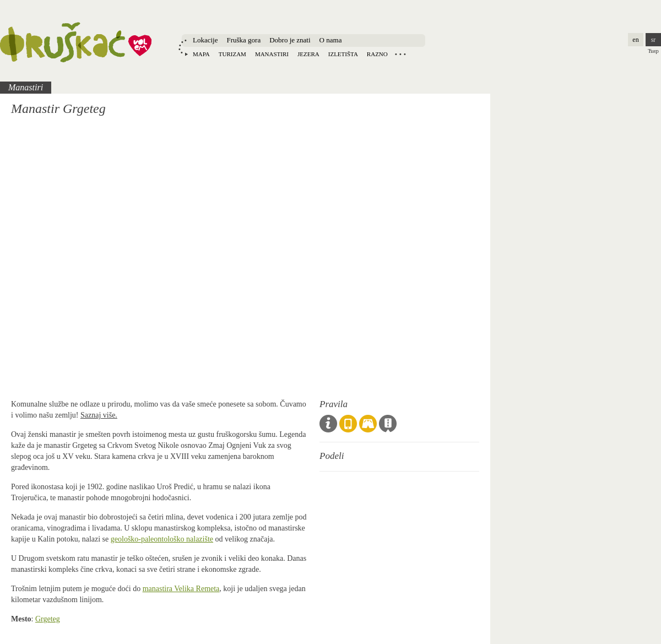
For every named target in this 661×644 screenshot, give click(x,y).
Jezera (308, 54)
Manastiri (272, 54)
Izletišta (343, 54)
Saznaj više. (99, 415)
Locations (400, 54)
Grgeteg (48, 619)
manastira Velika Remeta (181, 589)
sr (654, 40)
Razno (377, 54)
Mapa (201, 54)
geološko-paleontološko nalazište (162, 539)
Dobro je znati (290, 40)
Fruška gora (243, 40)
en (635, 40)
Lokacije (205, 40)
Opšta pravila (328, 424)
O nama (331, 40)
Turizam (232, 54)
